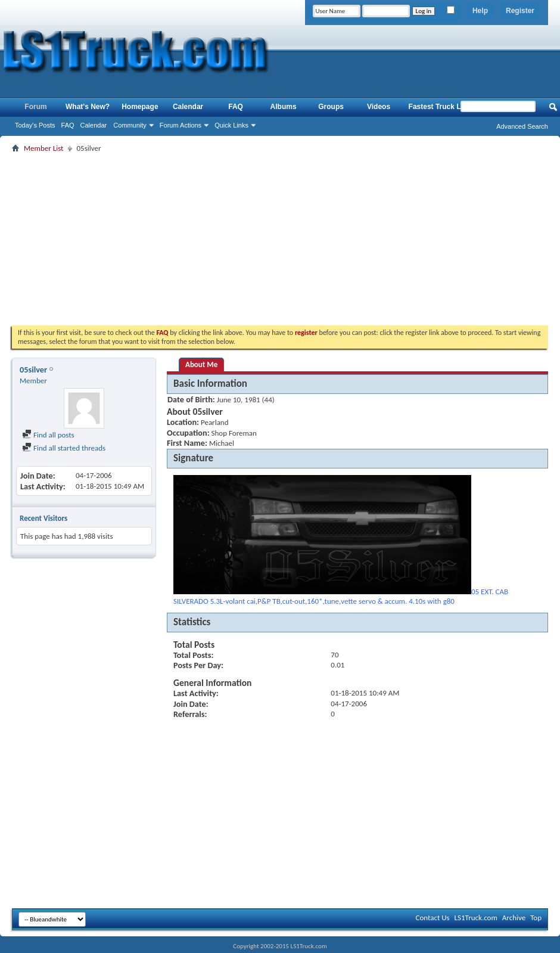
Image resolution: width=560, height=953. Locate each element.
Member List (43, 148)
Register (520, 11)
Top (536, 918)
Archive (514, 918)
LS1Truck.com (476, 918)
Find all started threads (64, 448)
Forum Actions (181, 125)
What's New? (88, 107)
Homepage (140, 107)
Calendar (94, 125)
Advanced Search (522, 126)
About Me (201, 364)
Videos (379, 107)
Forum (35, 107)
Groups (331, 107)
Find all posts (48, 435)
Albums (284, 107)
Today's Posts (35, 125)
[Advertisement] (280, 239)
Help (480, 11)
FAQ (68, 125)
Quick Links (231, 125)
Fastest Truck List (439, 107)
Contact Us (432, 918)
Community (130, 125)
